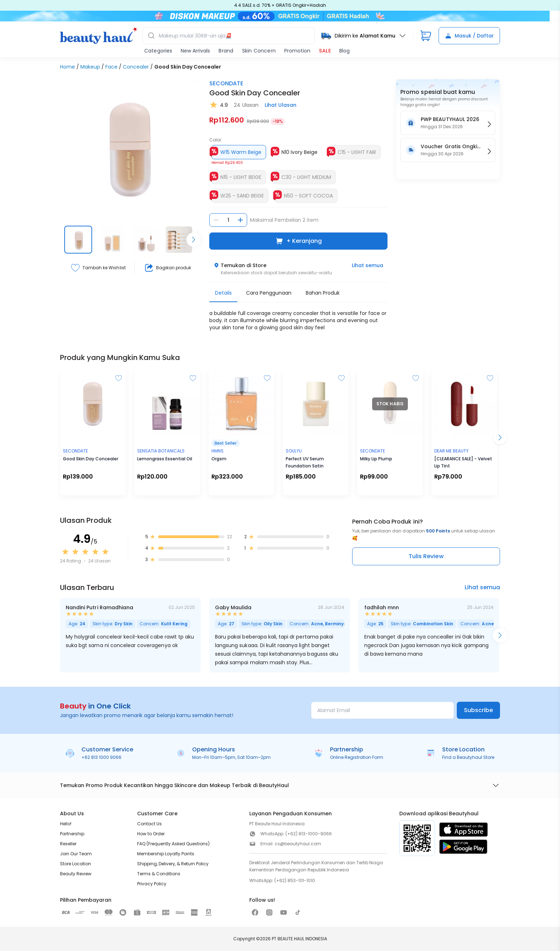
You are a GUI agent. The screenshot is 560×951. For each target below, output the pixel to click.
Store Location (76, 864)
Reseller (68, 844)
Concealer (136, 67)
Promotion (297, 51)
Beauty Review (76, 874)
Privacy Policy (152, 884)
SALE (325, 51)
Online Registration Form (357, 757)
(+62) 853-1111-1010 (295, 880)
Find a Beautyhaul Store (468, 757)
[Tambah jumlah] (240, 220)
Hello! (66, 824)
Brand (226, 51)
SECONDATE (226, 83)
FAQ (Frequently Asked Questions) (173, 844)
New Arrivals (195, 51)
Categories (158, 51)
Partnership (72, 834)
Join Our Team (76, 854)
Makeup (90, 67)
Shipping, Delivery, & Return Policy (173, 864)
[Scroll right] (194, 240)
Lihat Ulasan (281, 105)
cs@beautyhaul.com (298, 844)
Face (111, 67)
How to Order (151, 834)
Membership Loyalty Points (166, 854)
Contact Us (149, 824)
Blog (344, 51)
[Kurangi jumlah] (216, 220)
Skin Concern (259, 51)
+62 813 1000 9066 (101, 757)
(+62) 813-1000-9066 (309, 834)
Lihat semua (367, 265)
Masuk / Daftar (469, 36)
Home (67, 67)
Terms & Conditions (159, 874)
